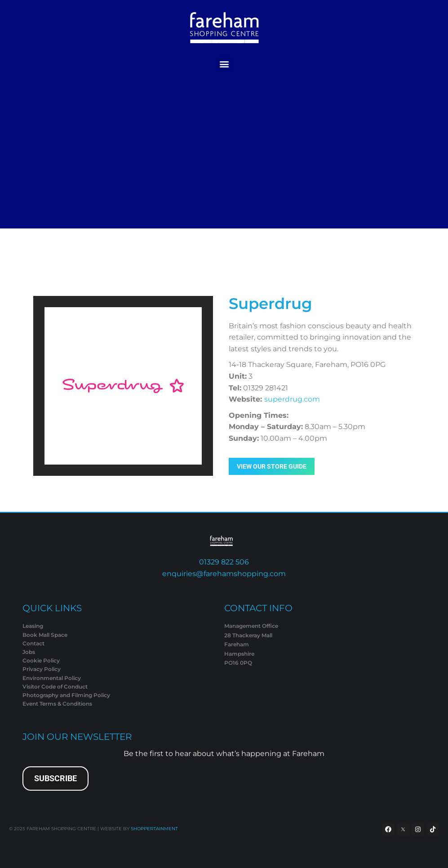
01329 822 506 (224, 562)
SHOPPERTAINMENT (154, 829)
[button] (224, 64)
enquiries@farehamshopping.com (224, 574)
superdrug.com (292, 399)
